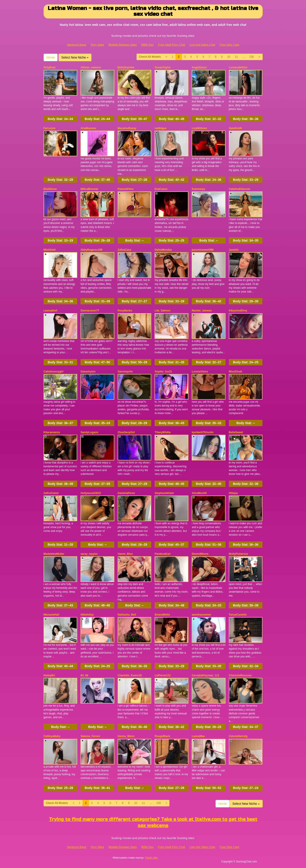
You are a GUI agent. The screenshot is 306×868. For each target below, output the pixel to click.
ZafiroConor (51, 493)
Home (51, 57)
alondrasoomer (201, 615)
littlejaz (233, 493)
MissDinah (236, 372)
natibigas (160, 128)
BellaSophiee (126, 67)
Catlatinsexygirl (53, 372)
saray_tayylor (89, 554)
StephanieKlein (164, 493)
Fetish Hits (151, 858)
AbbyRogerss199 (91, 250)
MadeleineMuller (54, 554)
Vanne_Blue (125, 554)
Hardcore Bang (76, 45)
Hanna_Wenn (126, 736)
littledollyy (87, 615)
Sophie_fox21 (163, 372)
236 (252, 57)
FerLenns (50, 128)
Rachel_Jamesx (202, 311)
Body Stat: (60, 119)
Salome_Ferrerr (90, 736)
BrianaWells (162, 615)
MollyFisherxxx (239, 554)
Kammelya (198, 189)
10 (229, 57)
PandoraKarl (162, 554)
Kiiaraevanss (52, 432)
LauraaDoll (50, 311)
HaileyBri (49, 675)
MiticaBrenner (89, 189)
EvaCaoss (161, 189)
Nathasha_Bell (127, 615)
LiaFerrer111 (163, 675)
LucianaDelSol (238, 67)
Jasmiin (234, 250)
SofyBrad (49, 67)
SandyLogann (89, 432)
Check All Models (150, 57)
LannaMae (198, 736)
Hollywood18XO (91, 493)
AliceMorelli (199, 493)
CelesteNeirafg (238, 736)
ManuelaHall (51, 615)
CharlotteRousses (240, 675)
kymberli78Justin (203, 432)
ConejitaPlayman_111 (205, 675)
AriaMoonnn (88, 128)
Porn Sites (97, 45)
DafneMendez (163, 250)
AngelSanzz (199, 67)
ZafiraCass (124, 250)
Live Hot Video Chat (202, 45)
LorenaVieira (200, 372)
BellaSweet (236, 432)
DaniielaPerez (126, 493)
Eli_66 (84, 675)
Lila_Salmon (162, 311)
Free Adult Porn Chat (172, 45)
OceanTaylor (163, 67)
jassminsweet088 (203, 250)
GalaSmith (235, 128)
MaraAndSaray (127, 128)
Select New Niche (75, 57)
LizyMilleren (199, 128)
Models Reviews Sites (123, 45)
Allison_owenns (91, 67)
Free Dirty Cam (229, 45)
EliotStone (50, 189)
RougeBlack (162, 736)
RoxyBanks (125, 311)
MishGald (50, 250)
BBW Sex (147, 45)
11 (236, 57)
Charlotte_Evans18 (130, 675)
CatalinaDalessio (240, 189)
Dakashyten (88, 372)
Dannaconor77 (90, 311)
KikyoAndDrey (238, 311)
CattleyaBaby (52, 736)
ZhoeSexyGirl (126, 432)
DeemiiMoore (200, 554)
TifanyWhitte (163, 432)
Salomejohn (125, 372)
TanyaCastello (238, 615)
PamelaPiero (126, 189)
